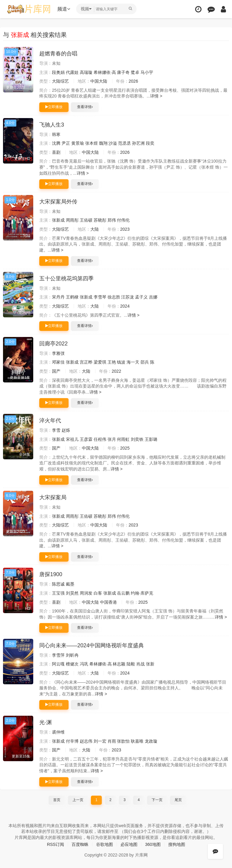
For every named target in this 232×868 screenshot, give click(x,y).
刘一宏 (100, 741)
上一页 (78, 800)
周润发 (86, 593)
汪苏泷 (127, 297)
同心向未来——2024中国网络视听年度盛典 (92, 645)
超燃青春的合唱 (58, 54)
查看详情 (85, 107)
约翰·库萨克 (142, 593)
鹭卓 (135, 72)
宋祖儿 (72, 439)
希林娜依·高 (105, 72)
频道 (64, 9)
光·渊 (45, 722)
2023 (125, 229)
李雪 (56, 430)
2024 (125, 306)
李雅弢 (58, 353)
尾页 (178, 800)
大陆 (95, 229)
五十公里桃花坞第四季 (66, 279)
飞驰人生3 (52, 125)
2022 (116, 371)
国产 (56, 371)
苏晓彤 (100, 220)
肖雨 (112, 741)
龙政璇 (151, 741)
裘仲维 (58, 732)
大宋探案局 (53, 497)
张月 (112, 439)
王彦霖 (86, 439)
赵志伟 (86, 741)
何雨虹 (123, 439)
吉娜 (153, 297)
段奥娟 (58, 72)
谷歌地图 (105, 844)
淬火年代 (50, 421)
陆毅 (131, 664)
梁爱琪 (100, 362)
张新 (150, 664)
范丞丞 (124, 143)
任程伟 (100, 439)
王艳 (112, 362)
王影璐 (151, 439)
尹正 (66, 143)
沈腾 (56, 143)
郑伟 (112, 220)
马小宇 (147, 72)
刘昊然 (72, 593)
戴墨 (70, 584)
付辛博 (72, 741)
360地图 (153, 844)
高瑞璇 (86, 72)
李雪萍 (58, 655)
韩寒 (56, 134)
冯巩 (84, 664)
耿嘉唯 (137, 741)
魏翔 (103, 143)
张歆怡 (123, 741)
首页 (57, 800)
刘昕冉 (72, 655)
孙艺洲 (138, 143)
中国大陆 (99, 81)
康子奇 (123, 72)
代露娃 (72, 72)
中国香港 (108, 602)
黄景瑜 (78, 143)
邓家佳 (58, 362)
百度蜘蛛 (80, 844)
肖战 (140, 664)
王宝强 (58, 593)
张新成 (58, 220)
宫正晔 (86, 362)
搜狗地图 (177, 844)
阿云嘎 (58, 664)
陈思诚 (58, 584)
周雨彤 (72, 220)
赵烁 (66, 430)
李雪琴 (100, 297)
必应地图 (129, 844)
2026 (133, 81)
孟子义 (141, 297)
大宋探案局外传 (58, 202)
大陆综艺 (60, 81)
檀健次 (72, 664)
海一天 (133, 362)
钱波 (121, 362)
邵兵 (145, 362)
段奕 (150, 143)
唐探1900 (51, 574)
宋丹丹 (58, 297)
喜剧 (56, 152)
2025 (125, 448)
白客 (98, 593)
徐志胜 (114, 297)
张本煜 (92, 143)
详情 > (156, 96)
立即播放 (54, 107)
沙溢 (113, 143)
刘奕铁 (137, 439)
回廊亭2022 (53, 344)
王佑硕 (86, 220)
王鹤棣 (72, 297)
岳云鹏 (123, 593)
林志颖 (119, 664)
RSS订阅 (55, 844)
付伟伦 (123, 220)
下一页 (157, 800)
